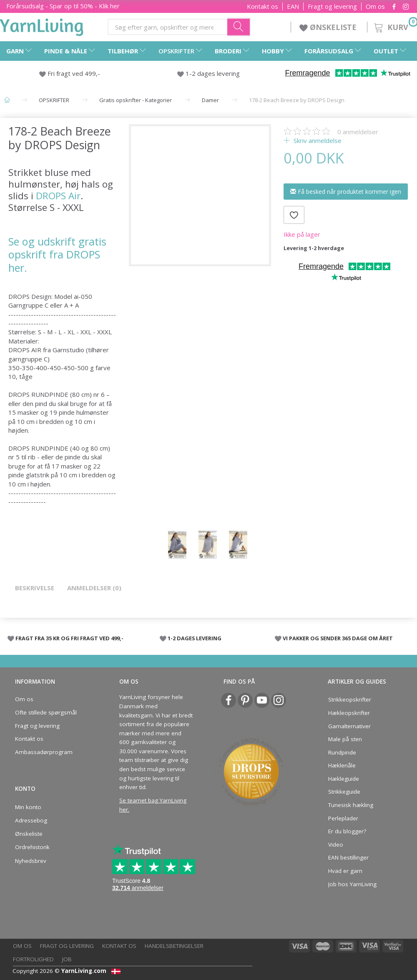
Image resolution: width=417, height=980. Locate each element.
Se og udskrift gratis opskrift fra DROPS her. (57, 254)
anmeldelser (358, 132)
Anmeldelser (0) (94, 588)
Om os (375, 6)
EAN (293, 6)
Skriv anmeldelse (317, 140)
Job (67, 959)
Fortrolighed (33, 959)
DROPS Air (58, 196)
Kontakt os (263, 6)
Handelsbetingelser (174, 946)
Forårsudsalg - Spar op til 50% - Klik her (63, 6)
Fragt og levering (332, 6)
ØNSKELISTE (329, 27)
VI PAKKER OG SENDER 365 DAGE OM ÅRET (338, 638)
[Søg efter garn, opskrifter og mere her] (239, 27)
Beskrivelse (35, 588)
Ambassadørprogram (44, 752)
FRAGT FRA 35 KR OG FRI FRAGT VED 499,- (69, 638)
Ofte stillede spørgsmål (46, 712)
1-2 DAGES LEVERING (195, 638)
